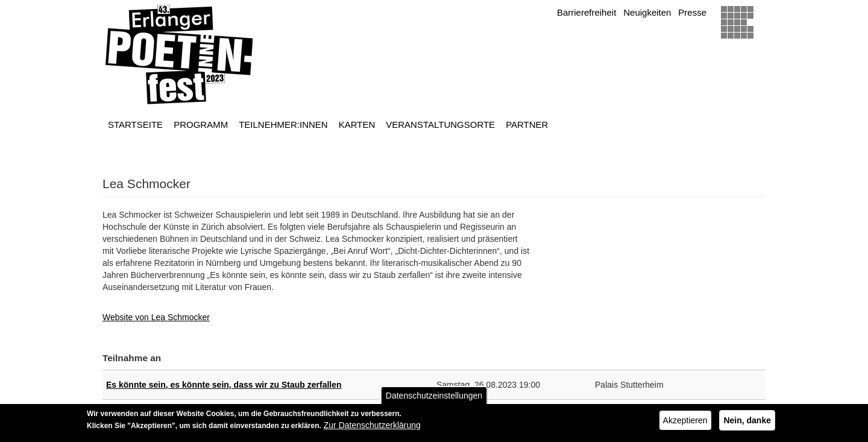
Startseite (135, 125)
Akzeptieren (685, 423)
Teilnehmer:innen (283, 125)
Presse (692, 12)
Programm (201, 125)
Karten (357, 125)
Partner (527, 125)
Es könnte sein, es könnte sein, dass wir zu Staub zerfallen (224, 385)
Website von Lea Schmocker (156, 317)
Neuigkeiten (647, 12)
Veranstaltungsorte (440, 125)
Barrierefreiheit (587, 12)
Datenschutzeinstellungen (434, 399)
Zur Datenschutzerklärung (372, 428)
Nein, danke (747, 423)
